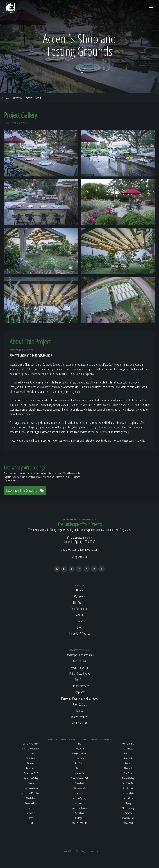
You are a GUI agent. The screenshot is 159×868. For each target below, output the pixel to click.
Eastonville (31, 813)
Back (6, 98)
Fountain (79, 768)
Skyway (128, 803)
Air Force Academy (31, 744)
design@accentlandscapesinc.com (80, 549)
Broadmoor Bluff (31, 773)
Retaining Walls (79, 667)
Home (79, 590)
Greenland (79, 783)
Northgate (79, 818)
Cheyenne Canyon (31, 788)
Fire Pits (80, 680)
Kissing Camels (79, 788)
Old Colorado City (79, 823)
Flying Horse (79, 749)
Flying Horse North (79, 753)
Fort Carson (79, 763)
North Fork (79, 813)
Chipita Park (31, 798)
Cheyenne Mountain (31, 793)
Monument (79, 803)
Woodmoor (128, 823)
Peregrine (128, 753)
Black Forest (31, 758)
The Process (79, 602)
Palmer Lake (128, 749)
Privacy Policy (80, 851)
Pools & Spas (79, 704)
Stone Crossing (128, 808)
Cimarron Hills (31, 803)
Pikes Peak (128, 768)
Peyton (128, 763)
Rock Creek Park (128, 783)
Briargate (31, 763)
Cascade (31, 783)
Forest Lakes (79, 758)
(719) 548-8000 (79, 557)
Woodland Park (128, 818)
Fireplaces (79, 692)
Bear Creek (31, 753)
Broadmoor (31, 768)
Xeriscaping (79, 661)
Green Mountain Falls (79, 778)
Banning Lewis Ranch (31, 749)
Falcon (79, 744)
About (38, 98)
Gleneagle (79, 773)
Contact (79, 621)
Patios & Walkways (79, 673)
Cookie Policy (93, 851)
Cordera (31, 808)
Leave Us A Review (80, 633)
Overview (18, 98)
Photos (29, 98)
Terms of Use (68, 851)
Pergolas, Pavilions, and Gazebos (79, 698)
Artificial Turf (79, 723)
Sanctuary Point (128, 793)
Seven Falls (128, 798)
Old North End (128, 744)
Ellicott (31, 823)
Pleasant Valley (128, 778)
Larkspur (79, 793)
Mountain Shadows (79, 808)
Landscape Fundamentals (79, 655)
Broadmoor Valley (31, 778)
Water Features (80, 717)
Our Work (80, 596)
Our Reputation (80, 609)
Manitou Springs (79, 798)
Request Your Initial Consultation (25, 490)
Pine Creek (128, 773)
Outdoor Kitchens (79, 686)
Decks (79, 711)
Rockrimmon (128, 788)
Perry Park (128, 758)
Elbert (31, 818)
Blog (79, 627)
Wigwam (128, 813)
